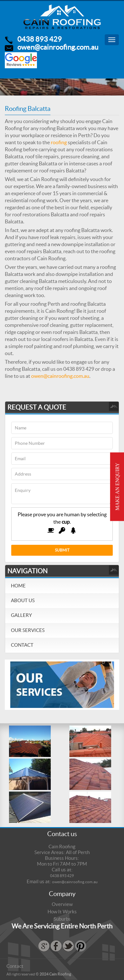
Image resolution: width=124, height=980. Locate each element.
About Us (23, 600)
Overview (62, 904)
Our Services (28, 630)
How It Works (62, 912)
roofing (59, 142)
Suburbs (62, 919)
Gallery (21, 615)
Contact (22, 645)
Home (18, 586)
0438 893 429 (40, 39)
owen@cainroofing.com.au (58, 47)
